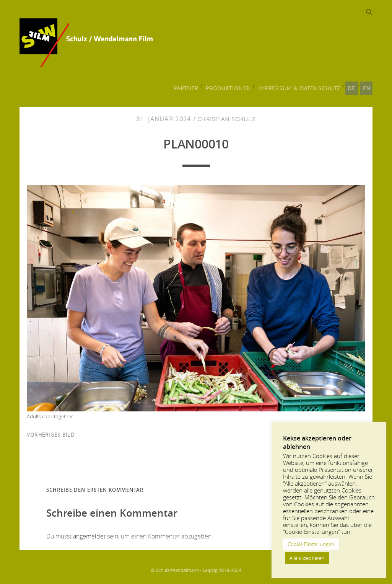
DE (351, 86)
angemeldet (89, 537)
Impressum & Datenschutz (301, 86)
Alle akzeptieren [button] (307, 558)
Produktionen (234, 86)
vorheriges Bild (51, 436)
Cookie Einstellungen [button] (311, 544)
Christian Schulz (227, 120)
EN (367, 86)
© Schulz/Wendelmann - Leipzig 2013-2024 (196, 571)
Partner (192, 86)
